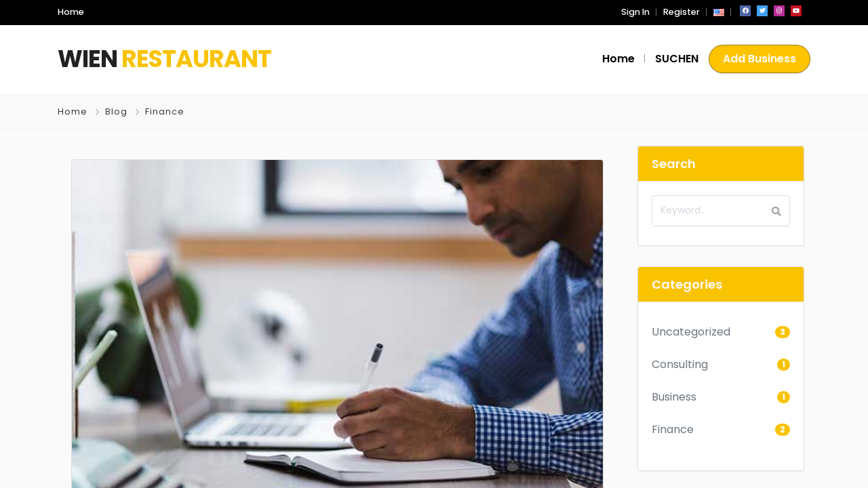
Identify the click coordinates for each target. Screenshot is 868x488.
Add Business (759, 59)
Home (73, 111)
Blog (116, 111)
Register (682, 12)
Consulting (680, 364)
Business (674, 397)
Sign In (635, 12)
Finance (165, 111)
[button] (719, 12)
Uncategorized (691, 332)
